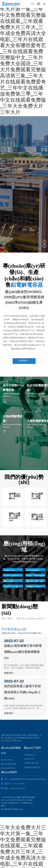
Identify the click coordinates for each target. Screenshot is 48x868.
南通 (3, 806)
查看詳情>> (9, 673)
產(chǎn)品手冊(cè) (8, 768)
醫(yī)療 (8, 582)
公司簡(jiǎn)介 (30, 755)
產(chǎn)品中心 (7, 760)
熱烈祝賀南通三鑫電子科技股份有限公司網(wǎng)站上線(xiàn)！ (23, 692)
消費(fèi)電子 (34, 587)
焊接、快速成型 (36, 576)
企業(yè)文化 (29, 759)
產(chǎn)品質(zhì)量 (9, 764)
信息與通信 (33, 571)
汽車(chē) (9, 571)
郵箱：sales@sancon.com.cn (15, 788)
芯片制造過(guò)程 (14, 629)
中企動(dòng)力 (27, 803)
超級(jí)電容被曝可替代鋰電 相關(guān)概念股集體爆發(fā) (23, 652)
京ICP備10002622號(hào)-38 (12, 809)
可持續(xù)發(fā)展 (31, 763)
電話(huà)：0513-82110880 (14, 784)
